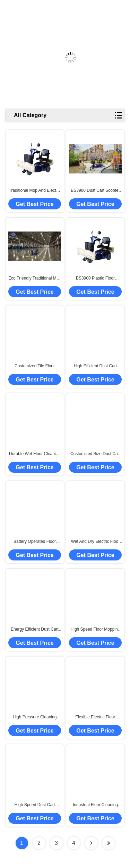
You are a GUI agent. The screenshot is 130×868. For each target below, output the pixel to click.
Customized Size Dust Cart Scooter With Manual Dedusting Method (95, 454)
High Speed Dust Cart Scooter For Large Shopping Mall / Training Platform (35, 805)
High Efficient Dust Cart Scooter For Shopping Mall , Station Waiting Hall (96, 366)
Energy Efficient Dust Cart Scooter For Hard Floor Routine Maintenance (35, 630)
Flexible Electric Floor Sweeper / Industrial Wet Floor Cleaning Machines (96, 717)
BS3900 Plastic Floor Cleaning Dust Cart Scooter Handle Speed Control (95, 279)
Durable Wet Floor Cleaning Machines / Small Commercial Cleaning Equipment (35, 454)
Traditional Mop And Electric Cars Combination (35, 191)
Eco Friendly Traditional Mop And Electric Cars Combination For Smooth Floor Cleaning (35, 279)
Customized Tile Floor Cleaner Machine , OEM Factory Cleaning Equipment (34, 366)
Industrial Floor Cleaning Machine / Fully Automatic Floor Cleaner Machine (96, 805)
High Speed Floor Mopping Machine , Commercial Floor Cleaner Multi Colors (95, 630)
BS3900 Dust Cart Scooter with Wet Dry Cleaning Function (95, 191)
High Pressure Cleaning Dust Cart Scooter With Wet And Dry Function (34, 717)
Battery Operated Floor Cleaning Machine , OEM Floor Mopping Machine (34, 542)
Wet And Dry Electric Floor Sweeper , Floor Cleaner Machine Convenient (95, 542)
